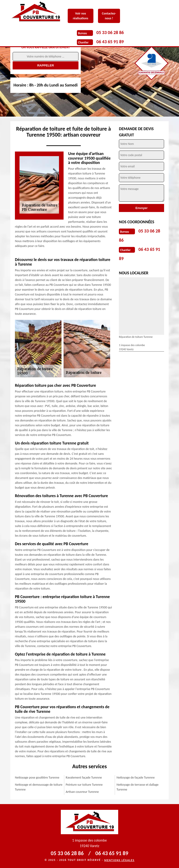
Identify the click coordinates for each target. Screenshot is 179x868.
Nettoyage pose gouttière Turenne (37, 778)
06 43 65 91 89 (110, 42)
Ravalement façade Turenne (84, 778)
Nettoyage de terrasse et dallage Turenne (138, 787)
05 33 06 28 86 (110, 32)
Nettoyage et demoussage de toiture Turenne (39, 787)
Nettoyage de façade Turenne (136, 778)
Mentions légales (119, 860)
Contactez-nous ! (109, 16)
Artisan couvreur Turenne (82, 792)
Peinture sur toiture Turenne (84, 785)
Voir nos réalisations (80, 16)
